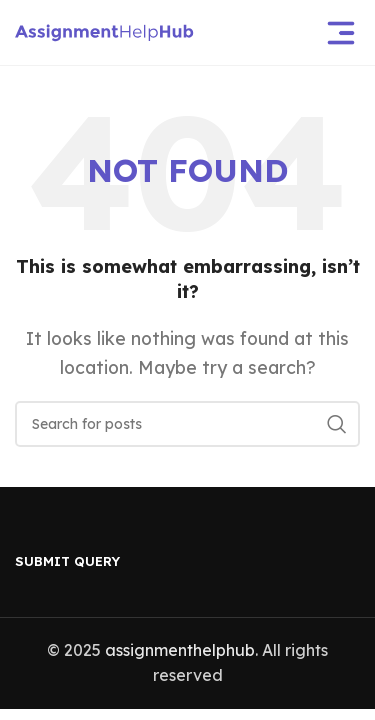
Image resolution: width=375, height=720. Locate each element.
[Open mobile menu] (341, 33)
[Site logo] (104, 31)
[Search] (187, 424)
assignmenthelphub (180, 650)
